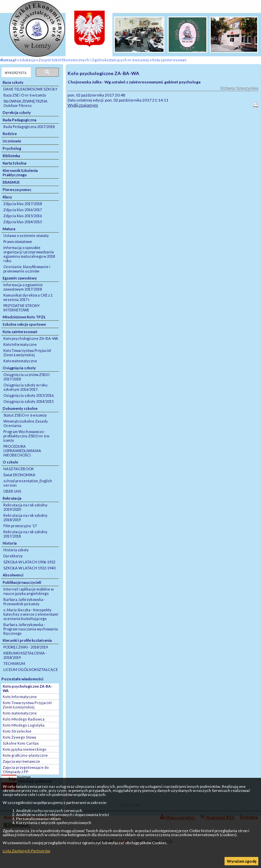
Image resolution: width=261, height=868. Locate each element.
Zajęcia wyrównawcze (21, 761)
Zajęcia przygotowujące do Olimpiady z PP (26, 769)
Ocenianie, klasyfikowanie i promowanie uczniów (27, 269)
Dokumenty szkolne (20, 408)
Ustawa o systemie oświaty (26, 235)
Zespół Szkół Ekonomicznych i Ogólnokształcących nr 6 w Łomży (94, 60)
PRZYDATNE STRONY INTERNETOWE (22, 308)
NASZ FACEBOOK (19, 469)
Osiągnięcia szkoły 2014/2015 (28, 401)
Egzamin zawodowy (20, 278)
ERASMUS (11, 182)
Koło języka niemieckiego (25, 749)
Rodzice (10, 134)
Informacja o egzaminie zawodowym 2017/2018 (23, 287)
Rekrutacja (12, 498)
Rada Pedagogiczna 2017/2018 (29, 127)
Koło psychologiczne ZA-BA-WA (31, 338)
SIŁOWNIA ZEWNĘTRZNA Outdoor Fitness (25, 103)
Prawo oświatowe (18, 241)
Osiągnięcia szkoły (19, 368)
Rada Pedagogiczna (20, 120)
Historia (10, 543)
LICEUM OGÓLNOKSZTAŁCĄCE (31, 669)
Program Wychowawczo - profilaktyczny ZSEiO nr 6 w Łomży (26, 436)
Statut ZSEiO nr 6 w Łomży (25, 415)
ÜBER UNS (12, 491)
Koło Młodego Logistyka (24, 725)
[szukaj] (16, 73)
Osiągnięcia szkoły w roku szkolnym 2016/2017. (25, 387)
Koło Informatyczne (20, 344)
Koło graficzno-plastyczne (25, 755)
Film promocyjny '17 (20, 526)
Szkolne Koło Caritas (21, 743)
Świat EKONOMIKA (19, 475)
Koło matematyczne (20, 361)
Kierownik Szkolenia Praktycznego (20, 173)
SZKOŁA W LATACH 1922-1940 (29, 568)
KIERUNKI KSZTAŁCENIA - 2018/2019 (25, 655)
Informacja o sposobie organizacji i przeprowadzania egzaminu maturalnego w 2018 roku (29, 254)
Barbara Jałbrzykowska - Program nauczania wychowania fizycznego (31, 629)
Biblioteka (11, 156)
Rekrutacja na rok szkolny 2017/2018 (25, 534)
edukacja (27, 60)
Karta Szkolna (15, 163)
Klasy (7, 197)
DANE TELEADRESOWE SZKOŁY (30, 89)
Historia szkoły (16, 550)
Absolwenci (13, 575)
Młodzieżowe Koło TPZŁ (24, 317)
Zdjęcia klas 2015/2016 (23, 216)
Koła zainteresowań (169, 60)
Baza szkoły (13, 82)
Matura (9, 229)
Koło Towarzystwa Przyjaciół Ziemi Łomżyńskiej (27, 353)
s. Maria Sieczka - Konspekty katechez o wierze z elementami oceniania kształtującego (31, 614)
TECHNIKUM (14, 663)
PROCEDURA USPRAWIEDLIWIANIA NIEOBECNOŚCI (22, 451)
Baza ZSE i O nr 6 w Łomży (25, 95)
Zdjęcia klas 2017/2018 (23, 204)
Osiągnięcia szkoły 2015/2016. (29, 395)
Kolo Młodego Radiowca (24, 719)
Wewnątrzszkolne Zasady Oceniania (26, 423)
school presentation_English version (28, 483)
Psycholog (12, 148)
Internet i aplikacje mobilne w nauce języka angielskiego (28, 591)
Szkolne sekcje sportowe (24, 324)
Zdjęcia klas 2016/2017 (23, 210)
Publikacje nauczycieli (22, 582)
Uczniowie (12, 141)
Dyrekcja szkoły (17, 112)
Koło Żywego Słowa (19, 737)
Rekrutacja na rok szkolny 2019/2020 (25, 507)
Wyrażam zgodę (242, 861)
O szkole (10, 462)
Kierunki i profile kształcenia (27, 640)
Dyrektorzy (13, 556)
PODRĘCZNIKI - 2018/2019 (26, 647)
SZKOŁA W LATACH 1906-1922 (29, 562)
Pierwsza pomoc (17, 190)
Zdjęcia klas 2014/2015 (23, 222)
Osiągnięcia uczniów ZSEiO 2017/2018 (26, 377)
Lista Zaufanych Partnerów (26, 851)
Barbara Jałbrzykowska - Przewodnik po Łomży (24, 602)
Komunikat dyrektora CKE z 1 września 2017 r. (28, 297)
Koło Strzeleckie (17, 731)
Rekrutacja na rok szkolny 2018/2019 (25, 517)
